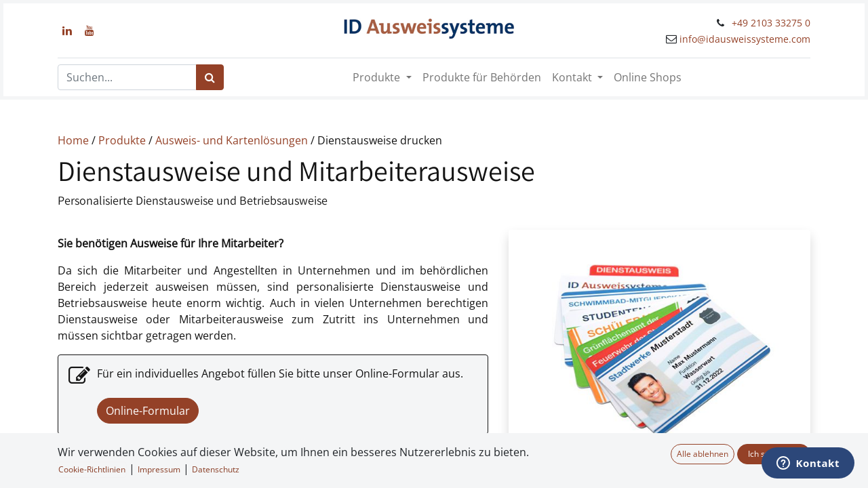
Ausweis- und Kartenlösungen (232, 140)
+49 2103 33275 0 (771, 23)
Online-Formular (148, 411)
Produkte (123, 140)
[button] (33, 467)
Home (73, 140)
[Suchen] (210, 77)
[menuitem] (482, 77)
